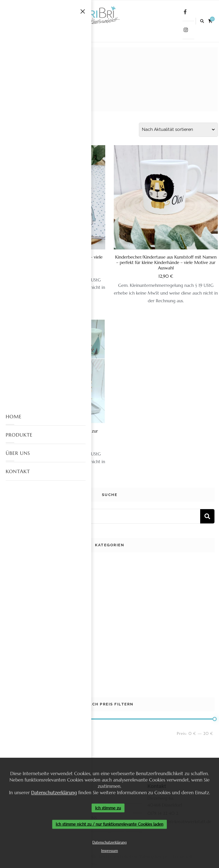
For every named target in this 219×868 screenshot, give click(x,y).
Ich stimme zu (108, 808)
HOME (14, 417)
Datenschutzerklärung (52, 792)
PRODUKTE (19, 435)
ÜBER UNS (18, 453)
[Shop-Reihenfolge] (178, 130)
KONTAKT (18, 471)
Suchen (207, 516)
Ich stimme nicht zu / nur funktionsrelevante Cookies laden (109, 825)
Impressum (110, 852)
